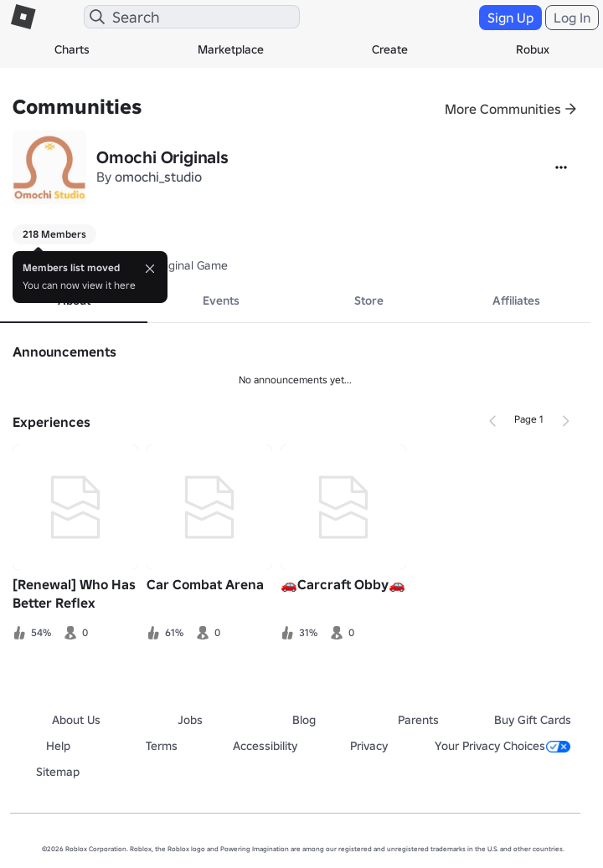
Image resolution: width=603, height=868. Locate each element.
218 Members (54, 234)
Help (58, 746)
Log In (572, 18)
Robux (533, 49)
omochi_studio (158, 177)
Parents (418, 720)
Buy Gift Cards (533, 720)
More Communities (503, 109)
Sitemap (58, 772)
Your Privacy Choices (502, 746)
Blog (304, 720)
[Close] (150, 269)
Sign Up (510, 18)
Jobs (190, 720)
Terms (162, 746)
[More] (561, 167)
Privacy (369, 746)
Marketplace (231, 49)
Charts (72, 49)
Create (390, 49)
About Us (76, 720)
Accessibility (265, 746)
